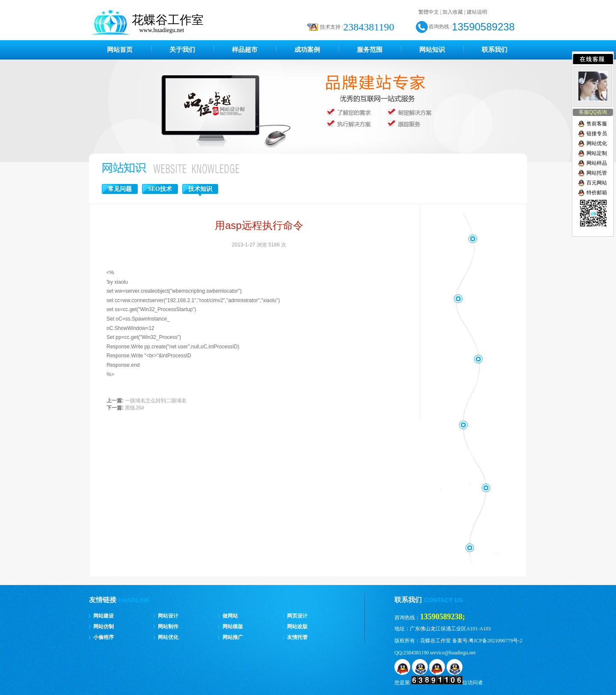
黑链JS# (135, 408)
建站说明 (477, 12)
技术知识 (200, 189)
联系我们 (495, 50)
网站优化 (597, 143)
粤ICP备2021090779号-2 (496, 641)
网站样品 (597, 163)
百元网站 (597, 183)
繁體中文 (429, 12)
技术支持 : (332, 27)
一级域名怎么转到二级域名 (156, 401)
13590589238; (443, 617)
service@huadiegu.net (453, 653)
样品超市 (245, 50)
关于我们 (182, 50)
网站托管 (597, 173)
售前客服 (597, 124)
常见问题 (120, 189)
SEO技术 (160, 189)
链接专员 (597, 134)
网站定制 (597, 153)
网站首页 (120, 50)
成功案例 (307, 50)
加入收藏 (453, 12)
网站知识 (432, 50)
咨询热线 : (440, 27)
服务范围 (370, 50)
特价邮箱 (597, 193)
